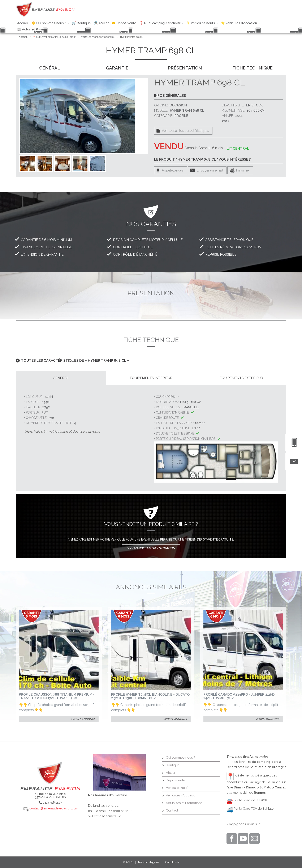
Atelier (171, 773)
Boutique (173, 765)
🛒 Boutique (81, 23)
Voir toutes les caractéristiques (185, 131)
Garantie (117, 68)
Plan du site (172, 862)
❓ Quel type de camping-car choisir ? (55, 37)
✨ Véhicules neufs (202, 23)
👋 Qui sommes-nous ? (50, 23)
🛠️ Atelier (101, 23)
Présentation (185, 68)
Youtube (243, 839)
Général (50, 68)
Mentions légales (149, 862)
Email (254, 839)
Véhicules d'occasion (182, 795)
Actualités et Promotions (184, 803)
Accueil (23, 23)
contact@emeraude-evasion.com (54, 808)
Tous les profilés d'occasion (98, 37)
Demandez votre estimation (152, 548)
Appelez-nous (173, 170)
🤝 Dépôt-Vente (124, 23)
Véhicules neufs (178, 788)
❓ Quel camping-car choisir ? (161, 23)
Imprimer (243, 170)
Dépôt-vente (175, 780)
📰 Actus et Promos (32, 29)
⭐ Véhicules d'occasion (240, 23)
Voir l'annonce (84, 719)
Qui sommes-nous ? (180, 758)
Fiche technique (253, 68)
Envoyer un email (210, 170)
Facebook (232, 839)
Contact (172, 810)
